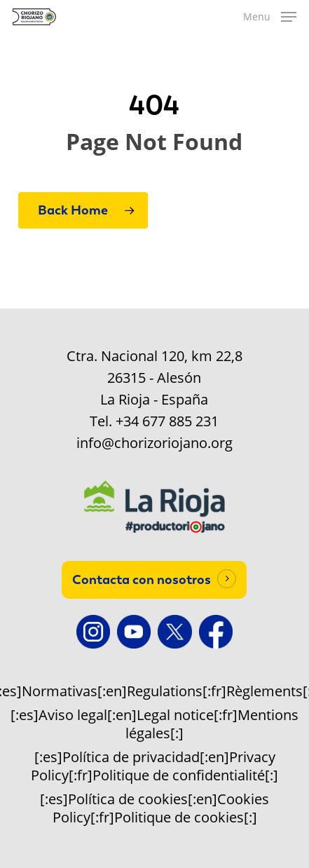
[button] (270, 17)
